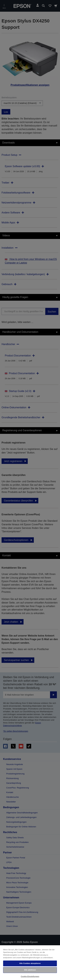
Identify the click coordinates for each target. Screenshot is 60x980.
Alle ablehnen (30, 970)
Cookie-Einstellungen (30, 976)
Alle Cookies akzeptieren (30, 963)
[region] (30, 962)
